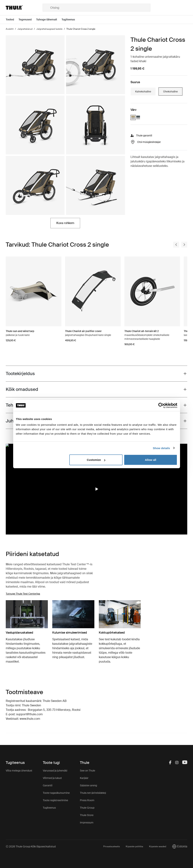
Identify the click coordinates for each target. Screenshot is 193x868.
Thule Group (87, 808)
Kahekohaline (143, 91)
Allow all (151, 460)
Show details (161, 448)
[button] (97, 489)
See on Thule (88, 771)
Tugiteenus (49, 808)
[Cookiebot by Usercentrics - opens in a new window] (161, 405)
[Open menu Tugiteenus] (70, 20)
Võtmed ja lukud (52, 778)
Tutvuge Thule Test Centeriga (23, 594)
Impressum (87, 823)
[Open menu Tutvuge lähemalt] (49, 20)
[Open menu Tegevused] (27, 20)
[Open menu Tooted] (12, 20)
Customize (96, 460)
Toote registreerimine (55, 800)
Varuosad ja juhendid (55, 771)
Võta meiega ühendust (19, 771)
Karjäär (84, 778)
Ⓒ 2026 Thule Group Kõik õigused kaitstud (31, 846)
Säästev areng (88, 785)
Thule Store (87, 815)
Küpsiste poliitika (134, 846)
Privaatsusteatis (112, 846)
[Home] (24, 8)
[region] (96, 489)
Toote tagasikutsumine (56, 793)
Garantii (48, 785)
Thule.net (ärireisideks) (93, 793)
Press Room (87, 800)
